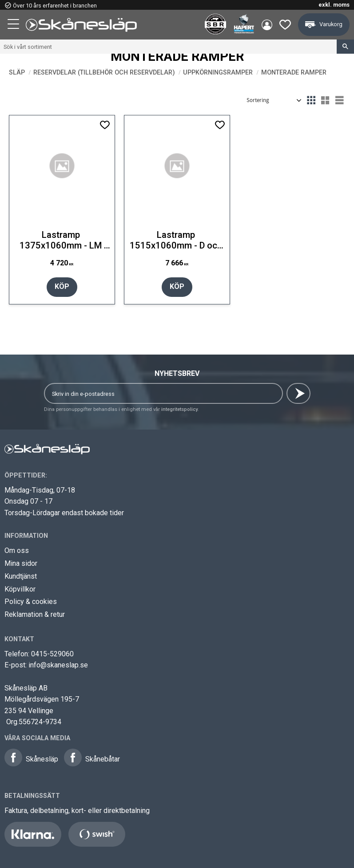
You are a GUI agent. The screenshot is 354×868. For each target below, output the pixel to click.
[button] (14, 25)
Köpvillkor (20, 589)
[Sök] (345, 47)
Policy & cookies (31, 602)
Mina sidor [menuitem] (267, 25)
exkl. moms (334, 5)
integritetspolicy (179, 409)
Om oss (17, 550)
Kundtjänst (21, 576)
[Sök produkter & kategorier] (168, 47)
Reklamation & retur (35, 614)
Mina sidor (21, 563)
